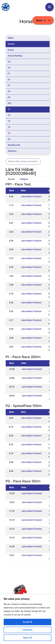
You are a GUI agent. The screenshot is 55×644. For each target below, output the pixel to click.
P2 (9, 91)
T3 (9, 121)
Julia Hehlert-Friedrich (31, 197)
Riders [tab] (11, 38)
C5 (9, 68)
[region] (27, 619)
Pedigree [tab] (24, 179)
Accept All (28, 622)
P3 (9, 97)
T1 (9, 109)
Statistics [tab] (12, 151)
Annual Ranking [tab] (15, 56)
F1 (9, 74)
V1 (9, 133)
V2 (9, 139)
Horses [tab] (11, 44)
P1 (9, 85)
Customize (27, 630)
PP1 (10, 103)
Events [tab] (11, 50)
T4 (9, 127)
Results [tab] (12, 179)
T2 (9, 115)
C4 (9, 62)
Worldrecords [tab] (14, 145)
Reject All (27, 638)
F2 (9, 80)
